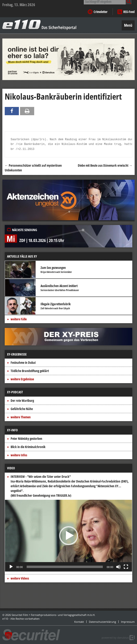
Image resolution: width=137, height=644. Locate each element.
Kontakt (79, 622)
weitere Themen (21, 417)
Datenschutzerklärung (102, 622)
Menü (128, 25)
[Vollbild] (126, 567)
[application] (68, 536)
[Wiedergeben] (11, 567)
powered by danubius (115, 638)
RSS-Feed (129, 12)
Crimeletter (101, 12)
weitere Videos (20, 578)
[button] (69, 536)
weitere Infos (19, 455)
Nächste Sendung (25, 230)
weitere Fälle (19, 319)
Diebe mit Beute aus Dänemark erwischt (105, 165)
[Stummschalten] (118, 567)
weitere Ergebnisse (22, 379)
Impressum (128, 622)
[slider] (65, 567)
